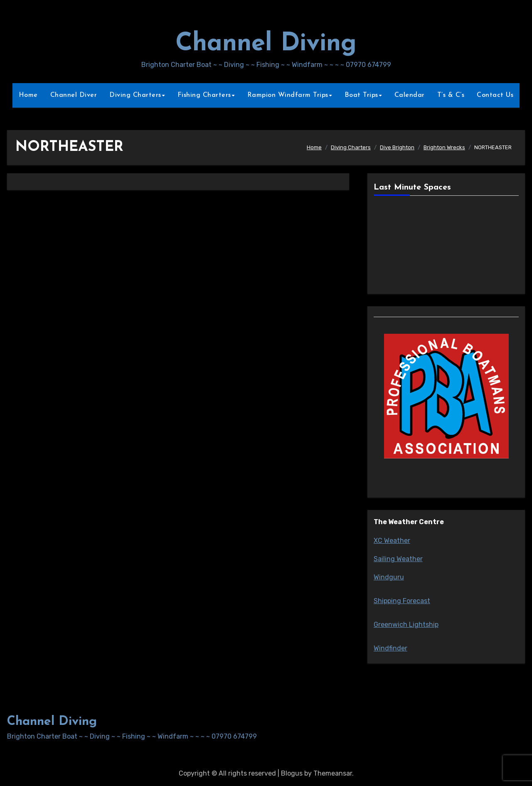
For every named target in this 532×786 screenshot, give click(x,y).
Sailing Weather (398, 559)
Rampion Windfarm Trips (288, 95)
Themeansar (333, 773)
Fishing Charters (204, 95)
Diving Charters (135, 95)
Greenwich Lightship (406, 625)
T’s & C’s (451, 95)
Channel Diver (74, 95)
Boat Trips (361, 95)
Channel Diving (266, 44)
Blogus (292, 773)
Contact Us (495, 95)
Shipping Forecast (402, 601)
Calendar (410, 95)
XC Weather (392, 541)
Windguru (389, 577)
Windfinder (390, 648)
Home (28, 95)
